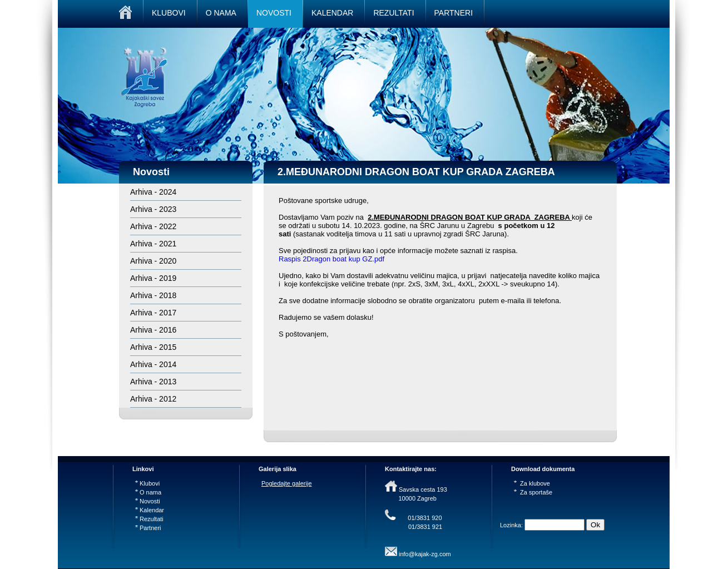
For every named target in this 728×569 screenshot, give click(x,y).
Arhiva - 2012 (153, 399)
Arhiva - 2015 (153, 347)
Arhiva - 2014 (153, 364)
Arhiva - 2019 (153, 278)
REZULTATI (393, 13)
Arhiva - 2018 (153, 295)
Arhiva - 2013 (153, 382)
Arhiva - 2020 (153, 261)
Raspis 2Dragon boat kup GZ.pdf (331, 259)
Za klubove (532, 483)
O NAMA (221, 13)
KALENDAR (332, 13)
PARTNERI (454, 13)
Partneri (148, 528)
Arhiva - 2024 (153, 192)
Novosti (148, 501)
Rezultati (149, 519)
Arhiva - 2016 (153, 330)
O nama (148, 492)
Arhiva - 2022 (153, 226)
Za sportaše (533, 492)
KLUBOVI (169, 13)
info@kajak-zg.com (425, 554)
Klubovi (147, 483)
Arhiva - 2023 (153, 209)
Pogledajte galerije (287, 483)
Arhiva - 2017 (153, 313)
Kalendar (150, 510)
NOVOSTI (274, 13)
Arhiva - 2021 (153, 244)
